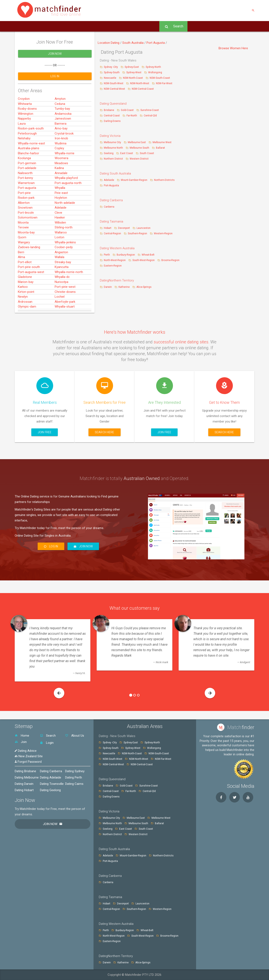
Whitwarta (25, 121)
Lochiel (60, 314)
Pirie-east (61, 210)
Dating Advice (26, 751)
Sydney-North (153, 67)
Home (23, 26)
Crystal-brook (64, 151)
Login (47, 743)
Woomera (61, 176)
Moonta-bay (26, 250)
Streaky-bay (63, 279)
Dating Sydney (75, 771)
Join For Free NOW (96, 26)
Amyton (60, 116)
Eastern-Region (113, 266)
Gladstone (25, 294)
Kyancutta (62, 284)
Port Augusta (156, 43)
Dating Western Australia (117, 248)
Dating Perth (74, 777)
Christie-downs (65, 309)
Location (104, 43)
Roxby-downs (27, 126)
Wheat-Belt (148, 255)
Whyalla (60, 205)
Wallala (59, 275)
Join (21, 742)
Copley (59, 166)
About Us (43, 26)
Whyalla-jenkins (65, 260)
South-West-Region (144, 260)
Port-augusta (27, 205)
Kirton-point (26, 309)
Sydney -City (111, 67)
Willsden (60, 240)
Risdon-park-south (31, 146)
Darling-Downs (112, 121)
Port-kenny (25, 195)
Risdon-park (26, 215)
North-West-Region (115, 260)
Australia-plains (29, 166)
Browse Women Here (233, 48)
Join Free (45, 432)
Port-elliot (25, 279)
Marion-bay (26, 299)
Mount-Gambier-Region (134, 180)
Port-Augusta (111, 185)
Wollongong (155, 72)
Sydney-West (134, 72)
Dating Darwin (24, 784)
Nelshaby (24, 156)
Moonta (23, 240)
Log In (150, 26)
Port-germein (27, 180)
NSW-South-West (114, 83)
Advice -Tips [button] (128, 26)
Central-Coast (112, 116)
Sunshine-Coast (150, 110)
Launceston (144, 228)
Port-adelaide (27, 185)
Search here (105, 432)
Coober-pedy (64, 265)
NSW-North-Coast (133, 78)
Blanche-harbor (28, 171)
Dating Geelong (50, 790)
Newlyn (23, 314)
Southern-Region (137, 233)
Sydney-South (112, 72)
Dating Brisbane (25, 771)
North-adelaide (65, 220)
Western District (139, 159)
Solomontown (28, 235)
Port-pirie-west (65, 304)
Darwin (108, 287)
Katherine (124, 287)
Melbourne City (112, 142)
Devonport (124, 228)
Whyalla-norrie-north (69, 289)
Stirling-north (64, 245)
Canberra (109, 207)
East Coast (127, 153)
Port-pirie (24, 210)
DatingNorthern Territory (117, 280)
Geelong (109, 153)
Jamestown (63, 136)
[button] (59, 693)
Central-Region (112, 233)
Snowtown (25, 225)
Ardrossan (25, 319)
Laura (22, 141)
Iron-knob (61, 156)
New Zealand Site (29, 756)
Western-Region (163, 233)
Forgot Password (28, 762)
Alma (21, 275)
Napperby (24, 136)
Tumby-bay (62, 126)
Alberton (24, 220)
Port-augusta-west (31, 289)
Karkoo (23, 304)
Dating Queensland (113, 104)
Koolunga (24, 176)
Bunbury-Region (126, 255)
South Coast (147, 153)
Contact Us (66, 26)
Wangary (24, 260)
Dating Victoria (110, 136)
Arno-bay (61, 146)
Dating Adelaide (51, 777)
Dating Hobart (24, 790)
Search (173, 26)
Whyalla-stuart (65, 324)
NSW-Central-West (115, 89)
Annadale (61, 190)
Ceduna (60, 121)
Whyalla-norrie (65, 171)
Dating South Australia (115, 173)
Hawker (60, 235)
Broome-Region (170, 260)
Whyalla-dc (62, 294)
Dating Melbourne (27, 777)
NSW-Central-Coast (143, 89)
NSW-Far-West (164, 83)
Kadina (59, 185)
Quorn (22, 255)
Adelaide (61, 225)
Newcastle (110, 78)
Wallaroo (61, 250)
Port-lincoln (26, 230)
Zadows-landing (29, 265)
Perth (107, 255)
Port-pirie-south (29, 284)
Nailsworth (25, 190)
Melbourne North (113, 148)
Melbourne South (140, 148)
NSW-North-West (140, 83)
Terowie (23, 245)
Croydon (24, 116)
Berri (21, 269)
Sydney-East (132, 67)
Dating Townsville (52, 784)
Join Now (55, 71)
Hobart (108, 228)
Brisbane (109, 110)
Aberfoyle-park (65, 319)
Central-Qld (150, 116)
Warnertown (26, 200)
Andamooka (63, 131)
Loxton (59, 255)
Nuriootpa (61, 299)
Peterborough (27, 151)
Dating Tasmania (111, 221)
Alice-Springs (144, 287)
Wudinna (61, 161)
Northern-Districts (164, 180)
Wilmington (26, 131)
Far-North (132, 116)
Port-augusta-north (68, 200)
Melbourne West (162, 142)
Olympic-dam (27, 324)
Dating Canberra (111, 200)
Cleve (58, 230)
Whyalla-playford (66, 195)
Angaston (61, 269)
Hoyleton (61, 215)
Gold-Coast (127, 110)
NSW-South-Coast (160, 78)
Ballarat (160, 148)
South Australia (133, 43)
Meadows (61, 180)
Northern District (113, 159)
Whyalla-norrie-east (31, 161)
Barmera (61, 141)
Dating (115, 43)
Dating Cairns (74, 784)
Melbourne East (137, 142)
